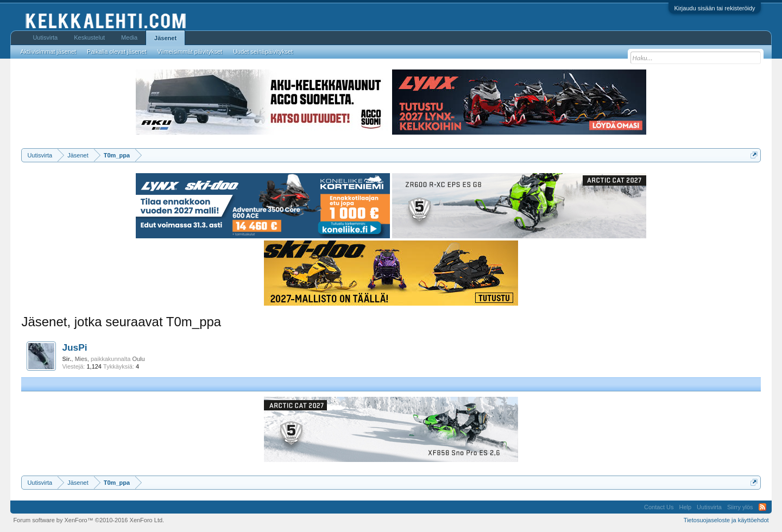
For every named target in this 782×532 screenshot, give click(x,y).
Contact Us (659, 507)
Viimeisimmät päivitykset (190, 52)
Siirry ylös (740, 507)
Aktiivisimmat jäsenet (48, 52)
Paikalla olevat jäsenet (116, 52)
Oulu (138, 359)
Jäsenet (165, 38)
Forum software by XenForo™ (89, 520)
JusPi (74, 347)
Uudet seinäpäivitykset (263, 52)
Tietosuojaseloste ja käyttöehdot (726, 520)
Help (685, 507)
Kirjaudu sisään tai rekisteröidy (714, 8)
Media (129, 37)
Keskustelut (89, 37)
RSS (762, 507)
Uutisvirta (45, 37)
